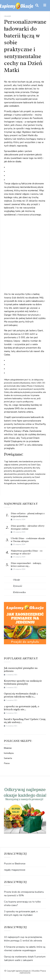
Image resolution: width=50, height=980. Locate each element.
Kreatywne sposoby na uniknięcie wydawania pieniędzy (23, 682)
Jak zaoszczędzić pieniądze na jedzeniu (21, 670)
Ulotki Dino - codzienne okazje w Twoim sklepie (28, 540)
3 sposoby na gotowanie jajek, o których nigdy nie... (22, 708)
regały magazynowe (15, 870)
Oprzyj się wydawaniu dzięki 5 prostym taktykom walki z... (21, 695)
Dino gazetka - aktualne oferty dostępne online (28, 527)
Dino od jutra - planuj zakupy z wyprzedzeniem (28, 515)
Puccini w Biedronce (15, 864)
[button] (45, 5)
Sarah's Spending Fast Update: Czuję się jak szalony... (25, 721)
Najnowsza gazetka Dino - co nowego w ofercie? (27, 552)
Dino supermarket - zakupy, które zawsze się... (26, 565)
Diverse (8, 748)
